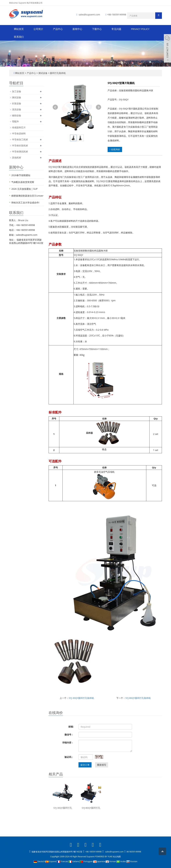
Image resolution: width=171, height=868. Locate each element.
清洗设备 (17, 109)
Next (99, 107)
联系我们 (19, 37)
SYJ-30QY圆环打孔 (63, 808)
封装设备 (17, 103)
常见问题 (116, 29)
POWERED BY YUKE (104, 857)
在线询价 (115, 149)
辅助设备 (17, 115)
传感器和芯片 (19, 127)
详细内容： (68, 743)
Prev (55, 107)
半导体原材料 (19, 133)
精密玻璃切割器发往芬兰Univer (27, 196)
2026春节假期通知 (21, 175)
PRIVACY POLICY (140, 29)
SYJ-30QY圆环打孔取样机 (82, 698)
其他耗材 (17, 158)
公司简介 (38, 29)
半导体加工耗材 (20, 139)
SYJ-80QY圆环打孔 (91, 808)
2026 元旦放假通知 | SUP (24, 189)
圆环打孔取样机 (58, 73)
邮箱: (71, 727)
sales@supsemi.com (89, 15)
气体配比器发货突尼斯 (23, 182)
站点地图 (117, 857)
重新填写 (102, 765)
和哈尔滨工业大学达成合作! (25, 203)
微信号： (69, 735)
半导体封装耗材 (20, 145)
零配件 (15, 121)
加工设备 (17, 91)
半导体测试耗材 (20, 151)
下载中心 (97, 29)
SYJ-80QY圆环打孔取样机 (138, 698)
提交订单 (85, 765)
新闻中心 (77, 29)
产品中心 (58, 29)
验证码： (69, 757)
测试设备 (43, 73)
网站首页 (19, 29)
